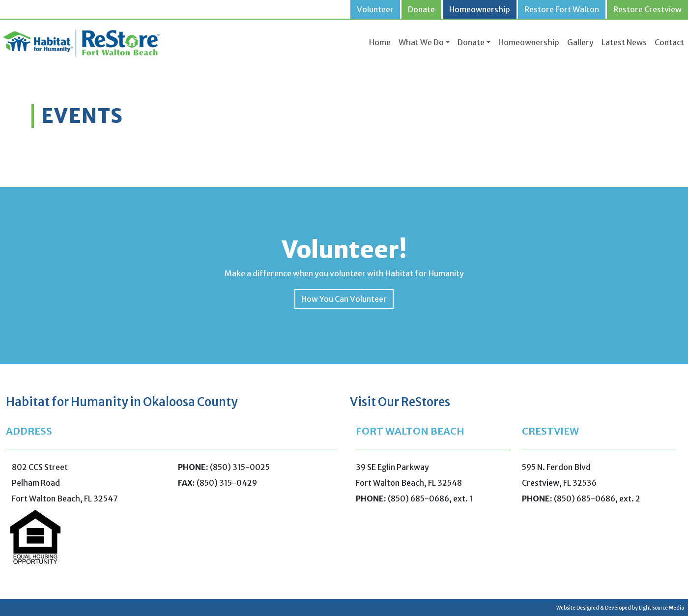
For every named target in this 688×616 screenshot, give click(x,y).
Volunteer (375, 9)
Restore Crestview (647, 9)
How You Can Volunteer (344, 299)
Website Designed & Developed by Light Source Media (620, 608)
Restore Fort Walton (562, 9)
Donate (421, 9)
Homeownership (480, 9)
